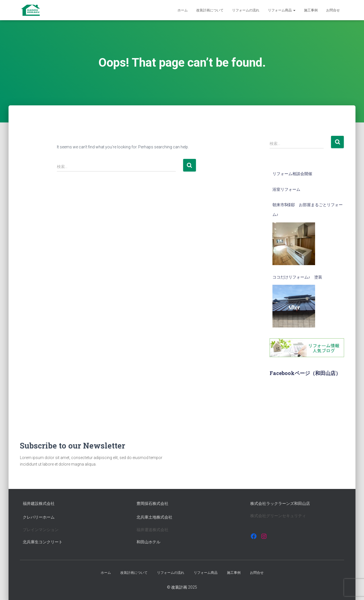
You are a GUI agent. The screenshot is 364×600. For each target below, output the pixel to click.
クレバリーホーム (39, 517)
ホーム (183, 10)
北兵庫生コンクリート (43, 542)
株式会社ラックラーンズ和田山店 (280, 503)
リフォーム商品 (282, 10)
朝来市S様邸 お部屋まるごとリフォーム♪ (308, 210)
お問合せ (333, 10)
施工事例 (311, 10)
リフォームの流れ (246, 10)
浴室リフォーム (286, 189)
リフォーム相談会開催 (292, 174)
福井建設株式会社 (39, 503)
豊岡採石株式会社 (152, 503)
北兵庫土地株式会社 (154, 517)
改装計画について (210, 10)
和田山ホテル (148, 542)
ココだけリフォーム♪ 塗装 (297, 277)
